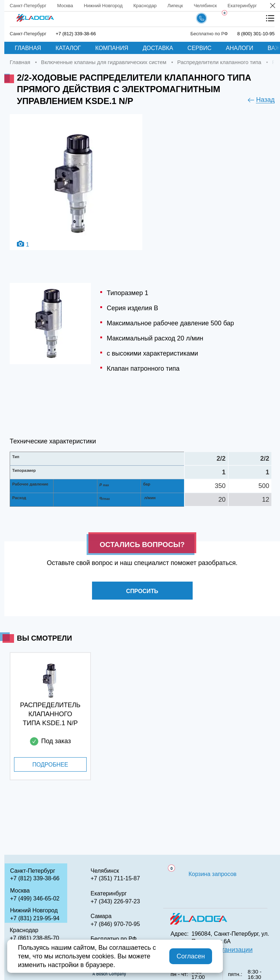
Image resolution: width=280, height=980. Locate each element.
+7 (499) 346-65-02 (35, 898)
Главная (28, 48)
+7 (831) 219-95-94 (35, 918)
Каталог (68, 48)
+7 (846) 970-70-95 (115, 924)
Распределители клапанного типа (219, 62)
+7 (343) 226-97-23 (115, 901)
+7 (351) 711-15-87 (115, 878)
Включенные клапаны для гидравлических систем (104, 62)
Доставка (158, 48)
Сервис (200, 48)
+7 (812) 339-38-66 (76, 34)
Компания (112, 48)
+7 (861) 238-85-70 (34, 938)
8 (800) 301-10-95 (256, 34)
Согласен (191, 956)
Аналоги (239, 48)
